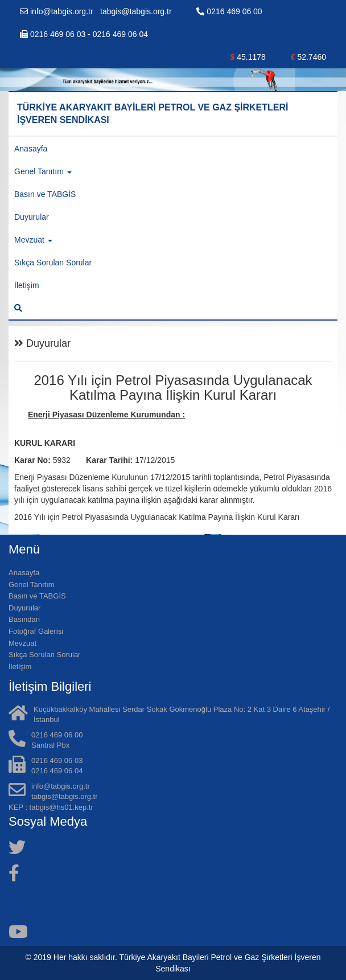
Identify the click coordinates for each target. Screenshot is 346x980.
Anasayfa (31, 149)
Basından (24, 619)
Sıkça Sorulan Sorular (53, 263)
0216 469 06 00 (229, 11)
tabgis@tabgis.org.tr (136, 11)
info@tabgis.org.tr (58, 11)
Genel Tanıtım (32, 585)
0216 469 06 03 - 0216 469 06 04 (84, 34)
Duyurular (32, 217)
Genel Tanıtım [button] (43, 171)
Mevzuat (22, 643)
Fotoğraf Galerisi (36, 631)
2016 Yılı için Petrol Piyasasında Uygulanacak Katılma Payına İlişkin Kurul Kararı (158, 517)
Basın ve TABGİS (45, 194)
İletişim (27, 285)
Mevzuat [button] (33, 240)
